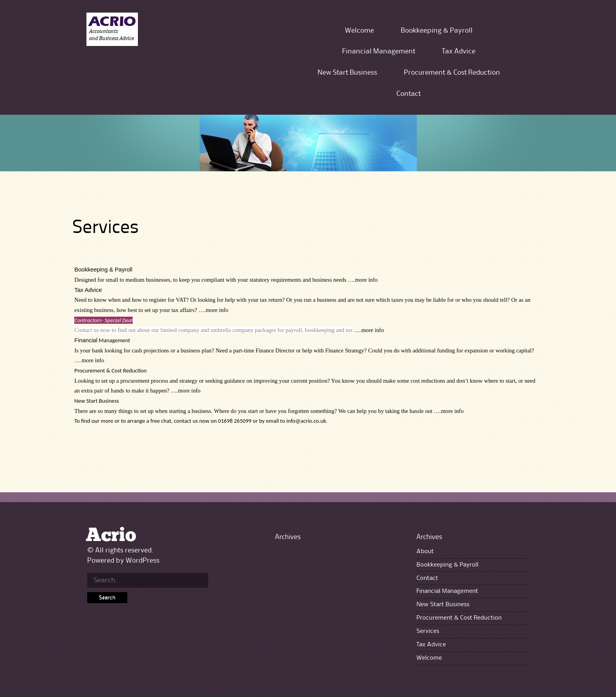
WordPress (143, 561)
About (425, 552)
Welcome (359, 31)
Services (428, 631)
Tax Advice (459, 51)
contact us (186, 421)
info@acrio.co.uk (306, 421)
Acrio (111, 536)
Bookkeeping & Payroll (437, 31)
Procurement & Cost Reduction (452, 73)
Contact (409, 94)
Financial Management (379, 51)
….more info (363, 280)
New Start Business (347, 73)
